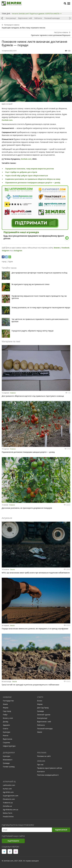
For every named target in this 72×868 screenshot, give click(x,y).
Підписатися (61, 830)
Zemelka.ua (7, 806)
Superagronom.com (11, 796)
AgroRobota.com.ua (11, 810)
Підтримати (13, 841)
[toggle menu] (69, 3)
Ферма (6, 708)
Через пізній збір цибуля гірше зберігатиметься (27, 176)
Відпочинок (8, 739)
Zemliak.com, (26, 159)
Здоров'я (6, 725)
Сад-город (7, 711)
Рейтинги (38, 18)
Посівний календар (52, 18)
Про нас (40, 765)
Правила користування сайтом (50, 768)
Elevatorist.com (9, 799)
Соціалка (6, 742)
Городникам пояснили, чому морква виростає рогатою (30, 169)
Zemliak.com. (7, 120)
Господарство (8, 701)
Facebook (65, 248)
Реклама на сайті (44, 756)
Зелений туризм (44, 715)
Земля (12, 569)
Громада (40, 711)
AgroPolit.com (8, 792)
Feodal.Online (8, 817)
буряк (11, 261)
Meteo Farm (8, 813)
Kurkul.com (7, 789)
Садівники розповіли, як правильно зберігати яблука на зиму (33, 179)
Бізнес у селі (8, 718)
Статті (40, 697)
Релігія (6, 736)
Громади (6, 763)
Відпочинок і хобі (25, 18)
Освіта (6, 729)
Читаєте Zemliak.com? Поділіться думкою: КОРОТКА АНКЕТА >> (37, 14)
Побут (5, 715)
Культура (7, 732)
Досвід (6, 722)
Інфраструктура (9, 746)
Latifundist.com (9, 785)
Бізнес (40, 701)
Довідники (9, 753)
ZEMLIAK (41, 761)
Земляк (57, 248)
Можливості (8, 760)
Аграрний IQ (9, 782)
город (4, 261)
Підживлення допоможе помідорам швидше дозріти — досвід (33, 183)
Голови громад (9, 767)
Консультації (11, 18)
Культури (7, 756)
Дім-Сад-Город (43, 708)
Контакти (41, 771)
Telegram (5, 251)
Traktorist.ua (8, 803)
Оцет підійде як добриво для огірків (21, 172)
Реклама (42, 753)
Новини (13, 393)
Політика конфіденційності (48, 775)
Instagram (18, 251)
